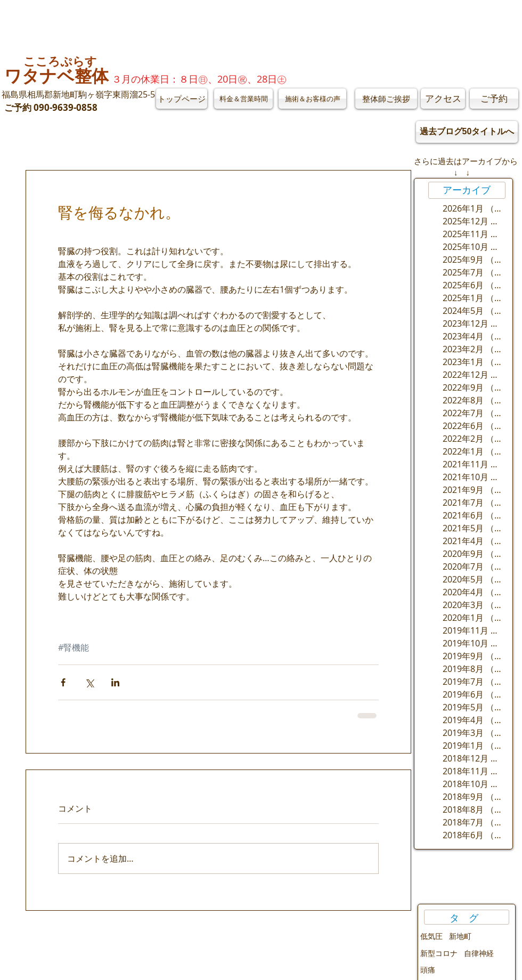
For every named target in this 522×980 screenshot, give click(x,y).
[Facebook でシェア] (63, 682)
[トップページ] (182, 99)
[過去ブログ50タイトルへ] (467, 132)
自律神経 (479, 953)
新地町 (460, 936)
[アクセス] (443, 99)
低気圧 (431, 936)
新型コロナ (439, 953)
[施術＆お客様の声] (312, 99)
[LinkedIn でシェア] (115, 682)
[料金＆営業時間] (243, 99)
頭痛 (428, 970)
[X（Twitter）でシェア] (89, 682)
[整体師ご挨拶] (386, 99)
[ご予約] (494, 99)
